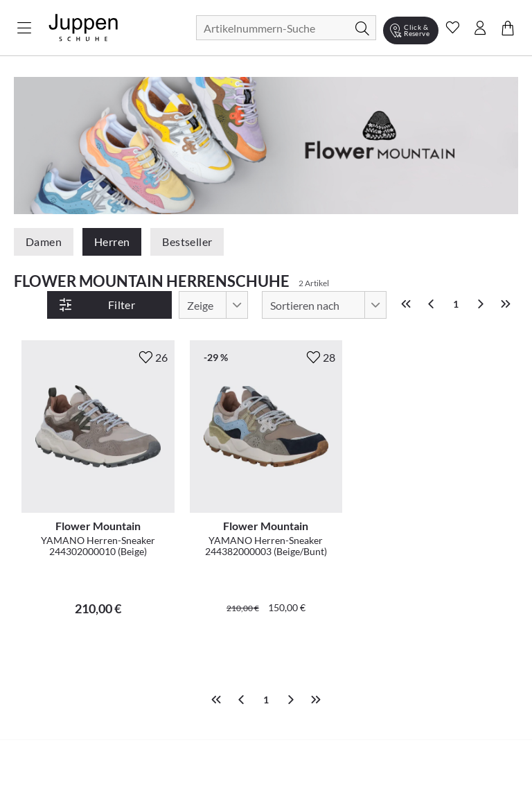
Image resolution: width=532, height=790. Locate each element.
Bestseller (187, 242)
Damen (44, 242)
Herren (112, 242)
